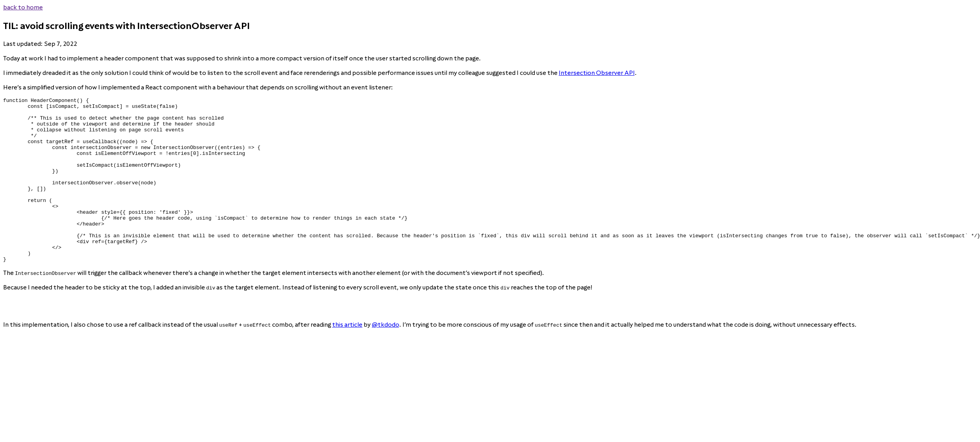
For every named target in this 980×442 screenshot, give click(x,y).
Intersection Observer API (597, 73)
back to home (23, 7)
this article (347, 357)
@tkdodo (385, 357)
